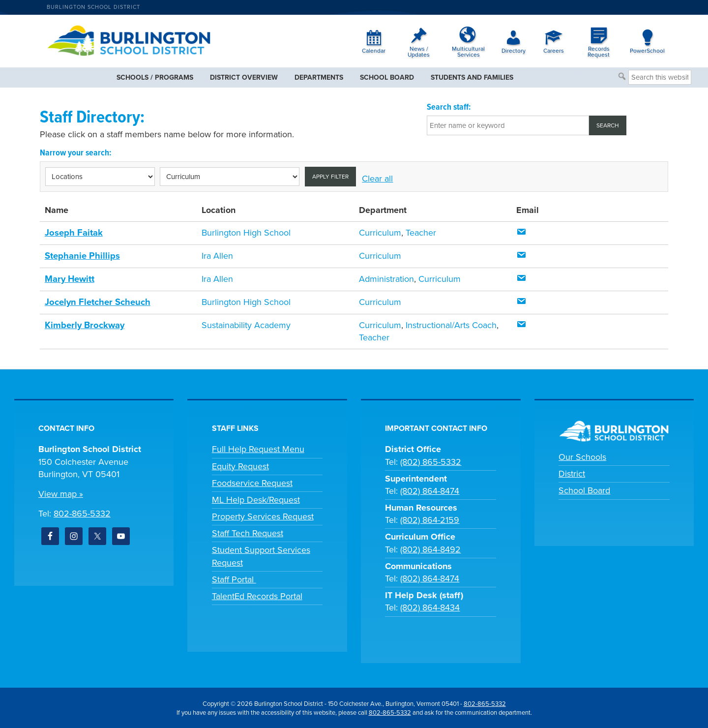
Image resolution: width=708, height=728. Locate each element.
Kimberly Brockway (83, 324)
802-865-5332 (82, 512)
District (572, 473)
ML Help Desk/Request (256, 498)
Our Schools (582, 455)
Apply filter (330, 177)
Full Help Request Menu (258, 448)
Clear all (377, 179)
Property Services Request (263, 515)
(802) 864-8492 (430, 548)
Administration (386, 278)
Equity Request (240, 465)
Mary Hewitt (69, 278)
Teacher (421, 233)
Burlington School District (93, 7)
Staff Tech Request (248, 532)
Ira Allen (217, 255)
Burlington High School (246, 233)
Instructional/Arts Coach (451, 324)
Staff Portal (234, 578)
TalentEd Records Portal (257, 595)
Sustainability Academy (246, 324)
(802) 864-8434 (430, 607)
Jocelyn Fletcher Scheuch (96, 301)
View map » (61, 492)
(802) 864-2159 (430, 519)
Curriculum (380, 233)
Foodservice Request (252, 482)
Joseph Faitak (73, 233)
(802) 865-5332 (431, 460)
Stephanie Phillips (81, 255)
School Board (584, 489)
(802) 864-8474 (430, 489)
